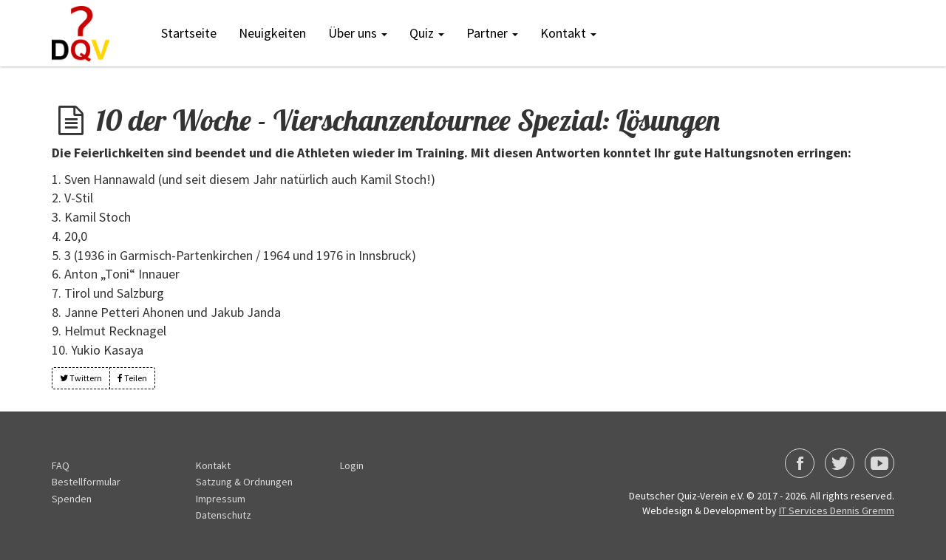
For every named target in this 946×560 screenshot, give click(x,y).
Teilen (132, 378)
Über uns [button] (358, 33)
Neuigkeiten (272, 33)
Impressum (221, 499)
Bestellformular (86, 482)
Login (352, 465)
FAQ (61, 465)
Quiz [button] (427, 33)
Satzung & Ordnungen (244, 482)
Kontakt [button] (568, 33)
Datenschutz (224, 515)
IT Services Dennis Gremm (837, 511)
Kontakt (213, 465)
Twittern (81, 378)
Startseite (189, 33)
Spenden (72, 499)
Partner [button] (492, 33)
